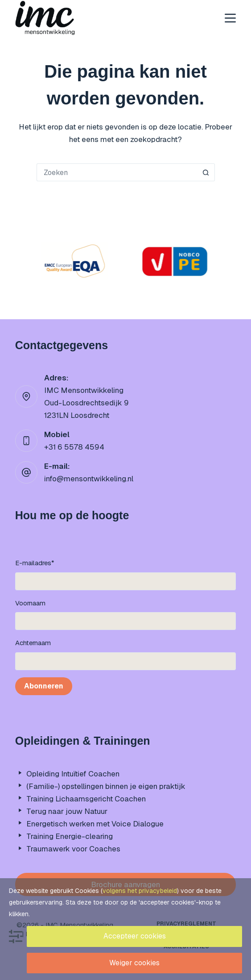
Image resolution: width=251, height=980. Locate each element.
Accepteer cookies (135, 936)
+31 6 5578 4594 (74, 447)
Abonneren (44, 686)
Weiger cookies (134, 963)
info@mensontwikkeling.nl (89, 479)
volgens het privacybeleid (140, 891)
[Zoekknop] (206, 172)
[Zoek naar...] (117, 172)
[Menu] (230, 18)
